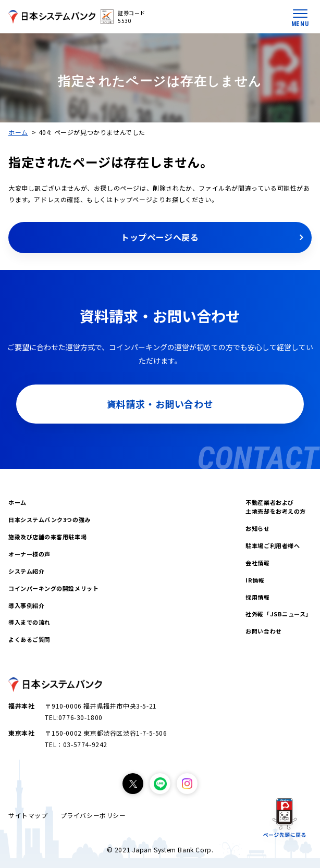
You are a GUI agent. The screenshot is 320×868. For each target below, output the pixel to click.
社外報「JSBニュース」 (279, 614)
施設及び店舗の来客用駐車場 (47, 537)
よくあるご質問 (29, 639)
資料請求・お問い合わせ (160, 404)
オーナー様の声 (29, 554)
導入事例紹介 (26, 605)
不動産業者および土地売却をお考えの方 (276, 507)
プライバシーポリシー (93, 815)
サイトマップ (28, 815)
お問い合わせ (263, 631)
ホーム (18, 132)
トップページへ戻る (160, 237)
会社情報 (257, 563)
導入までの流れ (29, 622)
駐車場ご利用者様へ (273, 545)
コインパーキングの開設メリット (53, 588)
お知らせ (257, 528)
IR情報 (255, 580)
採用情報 (257, 597)
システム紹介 (26, 571)
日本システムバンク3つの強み (50, 519)
